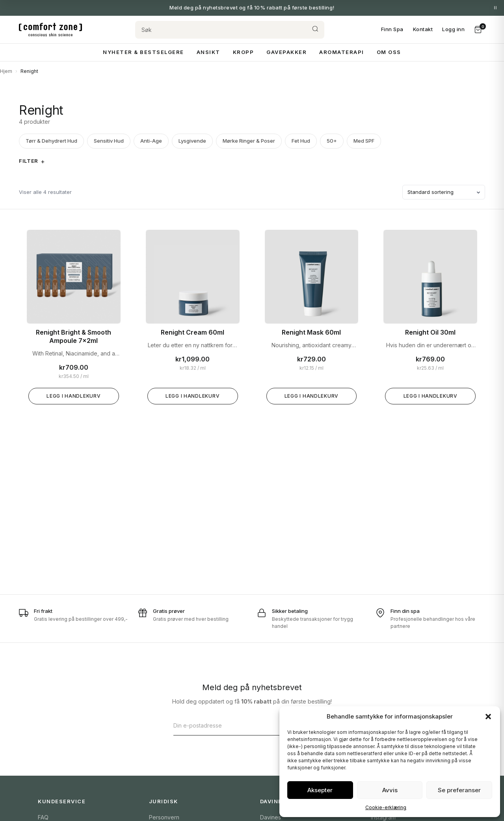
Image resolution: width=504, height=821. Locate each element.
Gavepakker (286, 52)
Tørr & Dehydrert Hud (51, 141)
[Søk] (221, 30)
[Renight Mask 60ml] (312, 277)
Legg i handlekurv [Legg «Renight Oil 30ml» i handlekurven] (431, 396)
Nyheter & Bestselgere (143, 52)
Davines (271, 817)
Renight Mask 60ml (311, 332)
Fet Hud (301, 141)
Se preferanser (459, 790)
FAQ (43, 817)
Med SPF (364, 141)
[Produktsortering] (444, 192)
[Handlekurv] (478, 30)
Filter (29, 161)
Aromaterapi (342, 52)
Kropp (244, 52)
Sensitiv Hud (109, 141)
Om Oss (389, 52)
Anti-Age (151, 141)
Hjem (6, 71)
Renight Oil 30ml (430, 332)
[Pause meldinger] (495, 8)
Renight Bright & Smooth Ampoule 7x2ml (73, 336)
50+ (332, 141)
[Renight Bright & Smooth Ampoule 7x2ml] (74, 277)
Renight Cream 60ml (192, 332)
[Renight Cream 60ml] (193, 277)
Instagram (383, 817)
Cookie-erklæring (386, 807)
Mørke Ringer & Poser (249, 141)
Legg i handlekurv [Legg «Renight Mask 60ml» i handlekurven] (312, 396)
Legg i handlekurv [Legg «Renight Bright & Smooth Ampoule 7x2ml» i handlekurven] (73, 396)
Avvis (390, 790)
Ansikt (208, 52)
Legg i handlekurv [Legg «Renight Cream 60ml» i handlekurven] (192, 396)
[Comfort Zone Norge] (50, 30)
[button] (488, 717)
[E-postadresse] (244, 725)
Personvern (164, 817)
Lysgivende (192, 141)
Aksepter (320, 790)
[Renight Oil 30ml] (430, 277)
